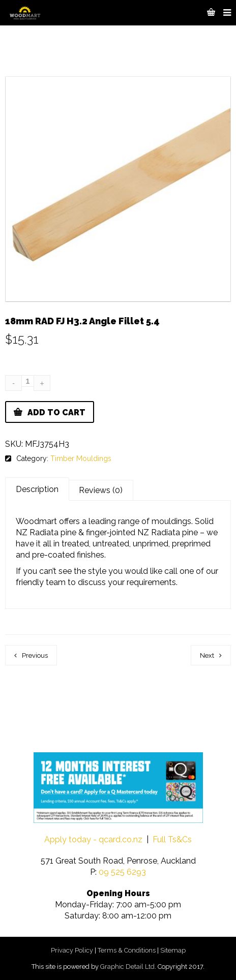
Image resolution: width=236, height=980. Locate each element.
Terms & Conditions (127, 950)
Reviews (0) (101, 490)
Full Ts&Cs (172, 839)
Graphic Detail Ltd (127, 967)
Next (207, 655)
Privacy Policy (72, 950)
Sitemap (173, 950)
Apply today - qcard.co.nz (93, 839)
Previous (35, 655)
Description (37, 489)
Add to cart (56, 412)
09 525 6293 (122, 872)
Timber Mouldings (81, 458)
